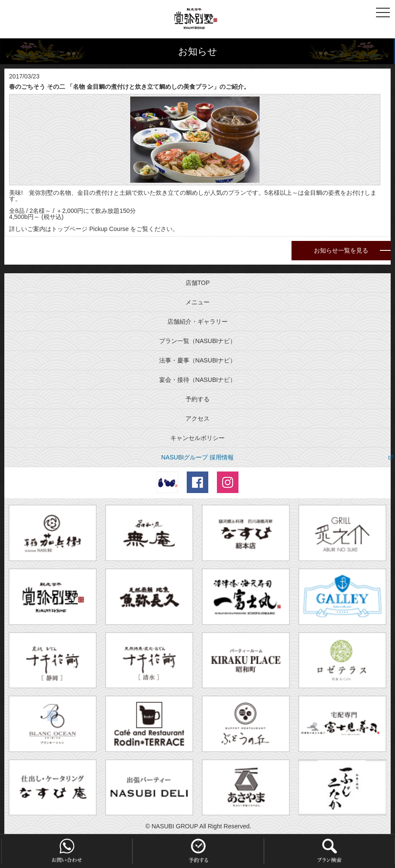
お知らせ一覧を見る (341, 250)
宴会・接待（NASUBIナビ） (197, 380)
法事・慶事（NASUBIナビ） (197, 360)
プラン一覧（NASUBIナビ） (197, 341)
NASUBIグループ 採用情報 (197, 457)
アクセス (197, 418)
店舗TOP (198, 283)
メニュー (197, 302)
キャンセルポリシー (197, 438)
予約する (197, 399)
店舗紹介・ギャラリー (197, 322)
